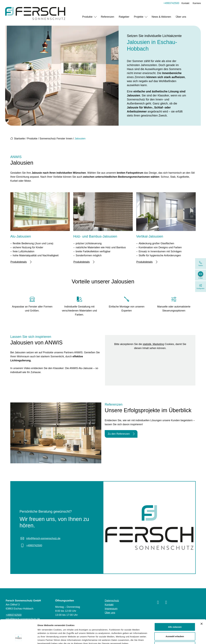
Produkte (87, 17)
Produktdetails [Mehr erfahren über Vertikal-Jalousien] (147, 262)
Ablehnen (175, 625)
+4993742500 (171, 3)
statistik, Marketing (153, 344)
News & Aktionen (161, 17)
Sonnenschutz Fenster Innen (56, 139)
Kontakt (185, 3)
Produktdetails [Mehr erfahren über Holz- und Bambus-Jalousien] (84, 262)
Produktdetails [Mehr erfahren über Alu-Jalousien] (21, 262)
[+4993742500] (201, 264)
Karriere (197, 3)
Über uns (181, 17)
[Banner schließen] (202, 603)
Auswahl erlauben (175, 616)
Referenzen (108, 17)
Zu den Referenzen (121, 434)
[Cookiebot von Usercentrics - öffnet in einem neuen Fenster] (19, 638)
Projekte (139, 17)
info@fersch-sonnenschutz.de (43, 538)
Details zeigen (152, 638)
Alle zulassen (175, 606)
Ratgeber (124, 17)
